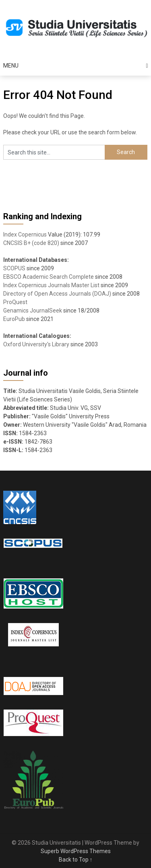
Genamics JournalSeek (33, 311)
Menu (11, 66)
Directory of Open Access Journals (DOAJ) (57, 294)
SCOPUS (14, 268)
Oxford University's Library (36, 344)
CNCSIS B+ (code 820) (31, 243)
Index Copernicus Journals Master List (51, 285)
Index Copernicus (25, 234)
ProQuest (15, 302)
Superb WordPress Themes (76, 851)
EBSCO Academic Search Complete (49, 277)
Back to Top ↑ (76, 860)
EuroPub (14, 319)
